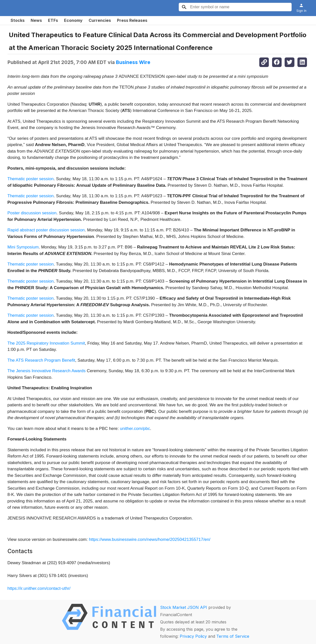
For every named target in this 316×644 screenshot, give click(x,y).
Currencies (100, 20)
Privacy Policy (193, 636)
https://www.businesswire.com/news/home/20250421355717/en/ (150, 539)
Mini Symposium (23, 247)
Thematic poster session (31, 179)
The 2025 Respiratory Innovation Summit (46, 343)
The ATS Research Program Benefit (41, 360)
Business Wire (133, 62)
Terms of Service (233, 636)
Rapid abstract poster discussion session (46, 230)
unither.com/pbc (135, 429)
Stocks (18, 20)
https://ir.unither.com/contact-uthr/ (39, 588)
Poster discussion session (32, 213)
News (36, 20)
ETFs (53, 20)
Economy (73, 20)
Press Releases (132, 20)
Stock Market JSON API (184, 607)
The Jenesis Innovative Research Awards (47, 371)
